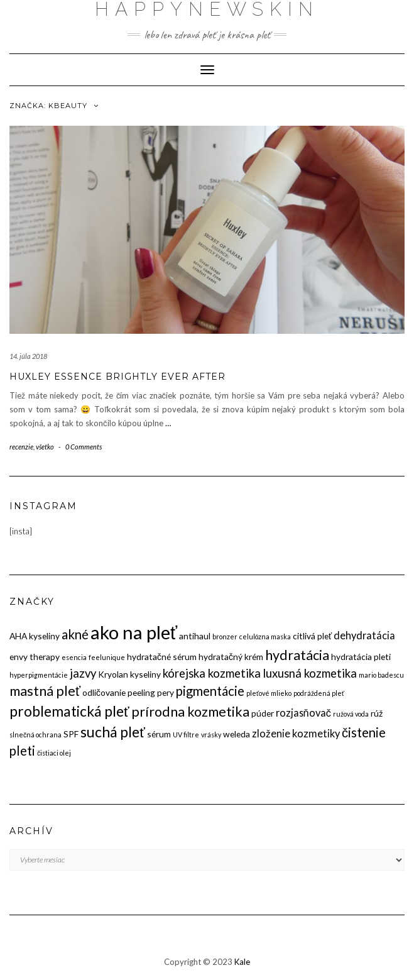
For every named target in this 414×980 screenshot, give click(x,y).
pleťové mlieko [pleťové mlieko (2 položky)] (269, 693)
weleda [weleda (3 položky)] (237, 734)
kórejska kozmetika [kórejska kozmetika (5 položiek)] (212, 673)
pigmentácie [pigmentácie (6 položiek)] (210, 691)
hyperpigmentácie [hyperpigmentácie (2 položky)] (39, 675)
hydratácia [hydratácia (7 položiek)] (297, 655)
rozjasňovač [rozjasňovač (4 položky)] (303, 713)
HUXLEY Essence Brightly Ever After (117, 377)
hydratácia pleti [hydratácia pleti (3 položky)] (361, 657)
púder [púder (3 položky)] (263, 713)
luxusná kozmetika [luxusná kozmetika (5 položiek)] (310, 673)
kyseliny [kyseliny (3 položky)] (145, 674)
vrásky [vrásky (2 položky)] (211, 735)
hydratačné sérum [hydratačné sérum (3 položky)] (162, 657)
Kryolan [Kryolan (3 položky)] (113, 674)
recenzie (21, 447)
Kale (242, 962)
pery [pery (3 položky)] (166, 692)
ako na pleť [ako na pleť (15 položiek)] (134, 632)
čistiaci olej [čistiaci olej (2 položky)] (54, 753)
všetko (45, 447)
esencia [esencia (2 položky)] (74, 657)
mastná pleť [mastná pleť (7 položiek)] (45, 691)
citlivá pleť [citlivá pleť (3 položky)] (312, 636)
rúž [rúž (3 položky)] (377, 713)
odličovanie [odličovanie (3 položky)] (104, 692)
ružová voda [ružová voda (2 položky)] (351, 714)
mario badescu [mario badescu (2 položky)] (381, 675)
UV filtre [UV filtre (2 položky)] (186, 735)
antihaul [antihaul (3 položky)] (195, 636)
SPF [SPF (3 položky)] (71, 734)
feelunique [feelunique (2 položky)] (107, 657)
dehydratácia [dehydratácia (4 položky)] (364, 635)
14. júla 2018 (28, 356)
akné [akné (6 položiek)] (75, 634)
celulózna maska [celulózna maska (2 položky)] (265, 636)
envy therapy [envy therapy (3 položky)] (35, 657)
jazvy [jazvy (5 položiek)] (83, 673)
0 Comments (84, 447)
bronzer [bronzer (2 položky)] (225, 636)
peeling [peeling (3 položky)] (141, 692)
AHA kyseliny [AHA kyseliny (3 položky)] (35, 636)
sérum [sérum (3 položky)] (159, 734)
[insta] (21, 531)
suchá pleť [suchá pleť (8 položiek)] (113, 732)
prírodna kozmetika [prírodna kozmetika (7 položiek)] (190, 712)
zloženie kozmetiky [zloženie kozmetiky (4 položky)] (296, 733)
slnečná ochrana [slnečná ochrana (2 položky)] (35, 735)
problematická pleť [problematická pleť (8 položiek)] (69, 711)
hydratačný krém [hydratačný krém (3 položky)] (231, 657)
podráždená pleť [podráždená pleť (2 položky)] (319, 693)
